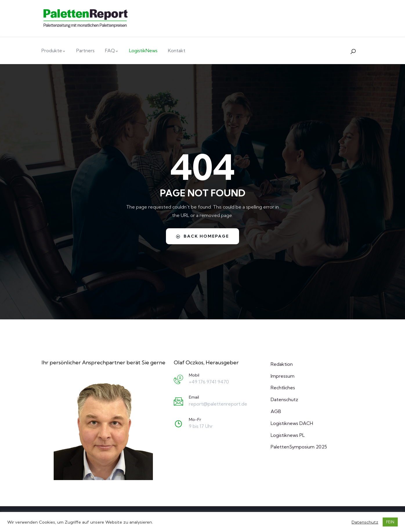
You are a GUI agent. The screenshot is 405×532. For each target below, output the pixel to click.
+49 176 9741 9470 (209, 382)
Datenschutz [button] (365, 522)
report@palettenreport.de (218, 404)
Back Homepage (202, 236)
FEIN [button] (390, 522)
